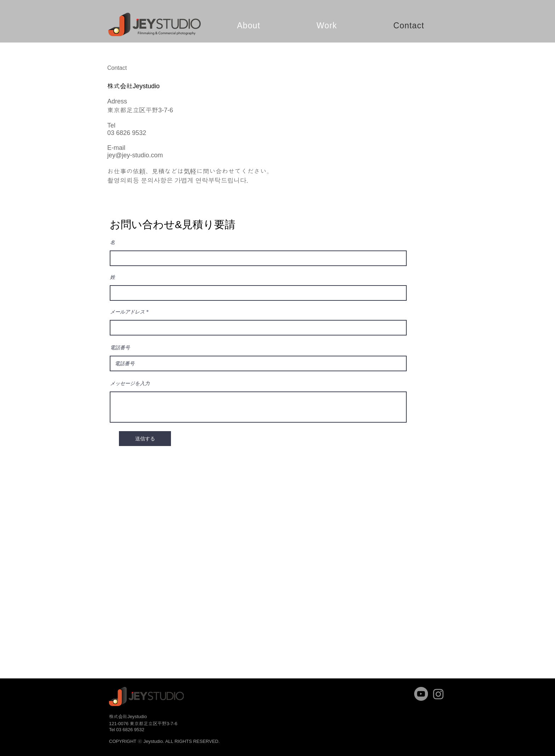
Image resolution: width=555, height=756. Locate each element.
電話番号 (120, 348)
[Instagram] (438, 694)
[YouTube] (421, 694)
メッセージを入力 (130, 384)
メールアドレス (127, 312)
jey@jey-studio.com (135, 155)
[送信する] (145, 439)
